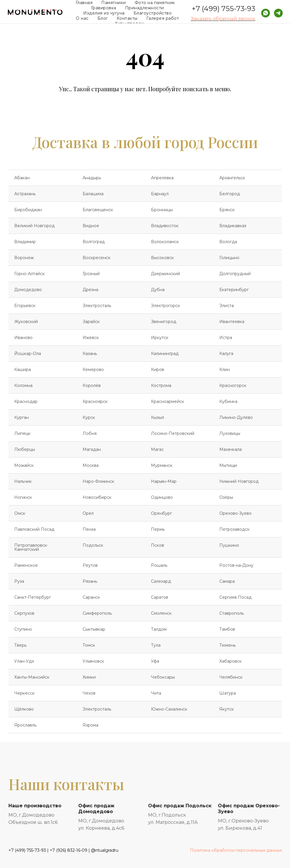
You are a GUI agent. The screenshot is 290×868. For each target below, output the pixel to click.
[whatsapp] (266, 13)
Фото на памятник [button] (155, 3)
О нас (82, 18)
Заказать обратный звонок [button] (223, 19)
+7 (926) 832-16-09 (69, 850)
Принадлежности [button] (145, 8)
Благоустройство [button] (153, 13)
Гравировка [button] (104, 8)
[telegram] (278, 13)
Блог (103, 18)
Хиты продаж (130, 24)
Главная (84, 3)
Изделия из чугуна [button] (104, 13)
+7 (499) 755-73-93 (224, 9)
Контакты (127, 18)
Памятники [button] (114, 3)
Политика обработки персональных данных (236, 850)
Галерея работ (163, 18)
